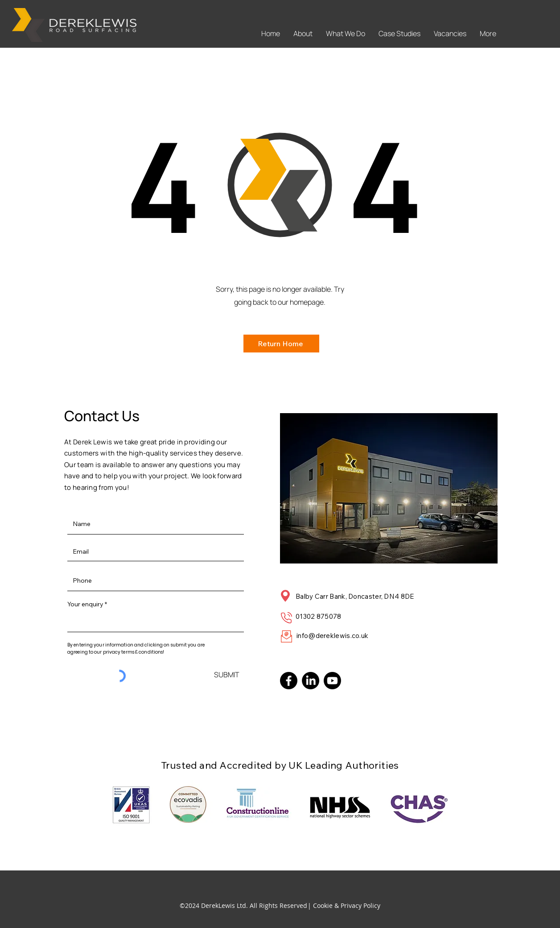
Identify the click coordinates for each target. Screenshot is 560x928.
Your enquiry (85, 604)
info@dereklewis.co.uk (332, 636)
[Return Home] (281, 344)
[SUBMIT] (227, 674)
